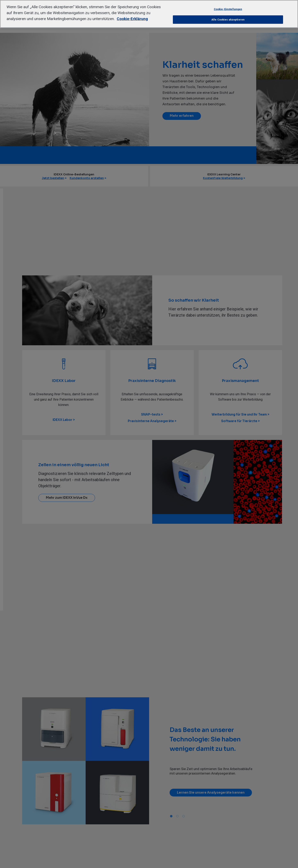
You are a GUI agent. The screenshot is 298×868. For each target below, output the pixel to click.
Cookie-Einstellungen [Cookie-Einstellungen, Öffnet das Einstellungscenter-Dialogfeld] (228, 9)
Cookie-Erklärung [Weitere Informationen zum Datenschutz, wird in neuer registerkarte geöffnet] (132, 19)
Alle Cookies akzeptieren (228, 20)
